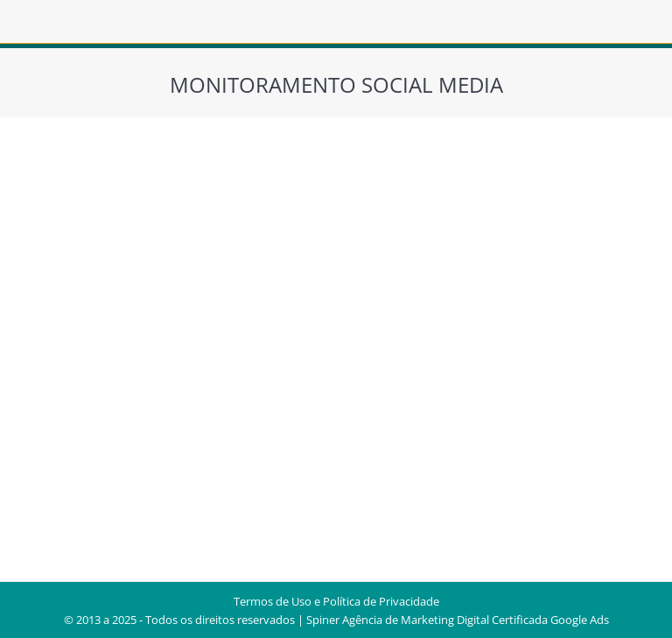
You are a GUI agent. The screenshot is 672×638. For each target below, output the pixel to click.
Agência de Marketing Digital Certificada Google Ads (476, 620)
